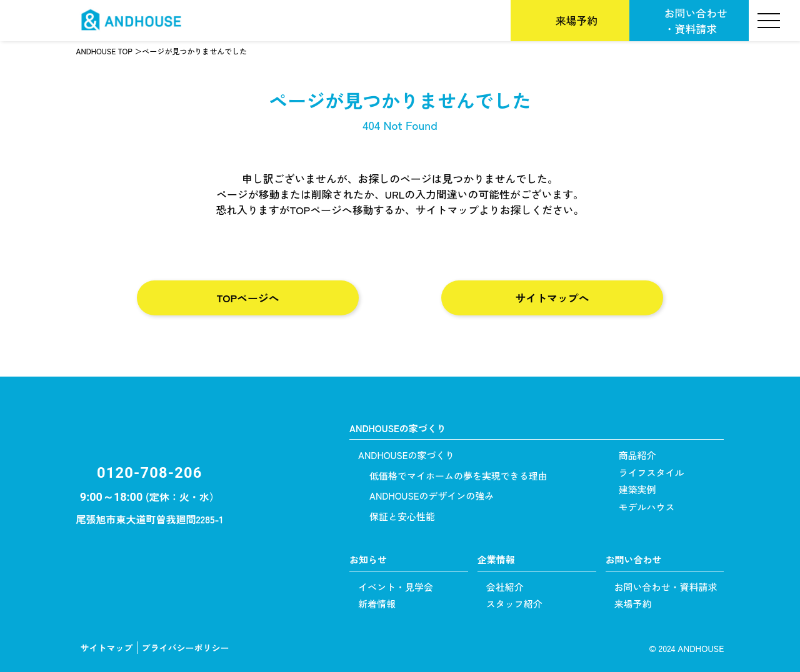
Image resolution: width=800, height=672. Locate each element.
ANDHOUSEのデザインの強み (432, 496)
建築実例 (637, 489)
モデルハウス (647, 507)
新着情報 (377, 604)
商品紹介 (637, 455)
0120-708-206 (149, 473)
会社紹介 (505, 587)
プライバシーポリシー (186, 648)
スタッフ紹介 (514, 604)
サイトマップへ (552, 298)
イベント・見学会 (396, 587)
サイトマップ (107, 648)
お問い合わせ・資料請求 (696, 21)
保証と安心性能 (402, 516)
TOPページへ (247, 298)
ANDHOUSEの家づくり (406, 455)
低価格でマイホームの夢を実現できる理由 (458, 476)
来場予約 (577, 20)
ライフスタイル (652, 472)
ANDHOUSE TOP (104, 51)
